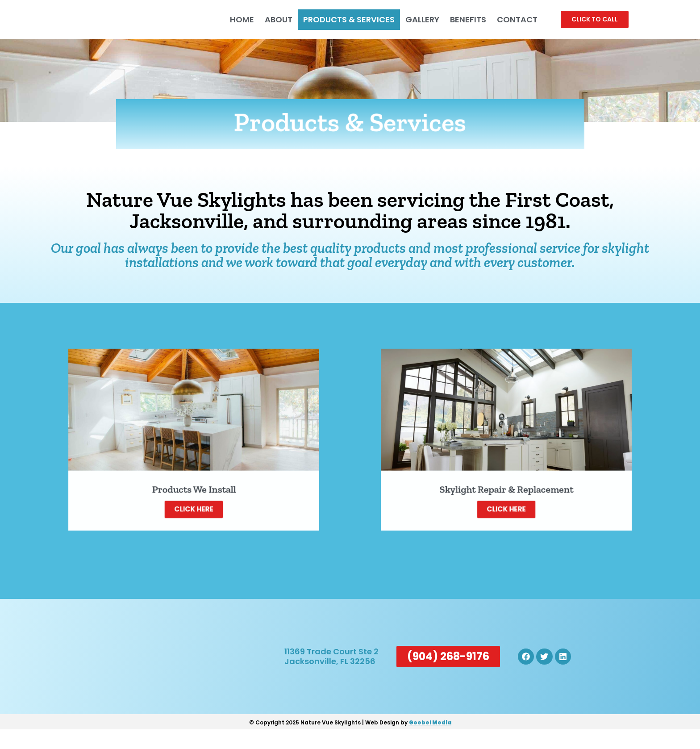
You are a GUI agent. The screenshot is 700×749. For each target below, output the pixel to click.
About (274, 19)
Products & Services (344, 19)
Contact (513, 19)
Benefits (464, 19)
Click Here (194, 494)
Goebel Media (430, 742)
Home (237, 19)
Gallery (418, 19)
